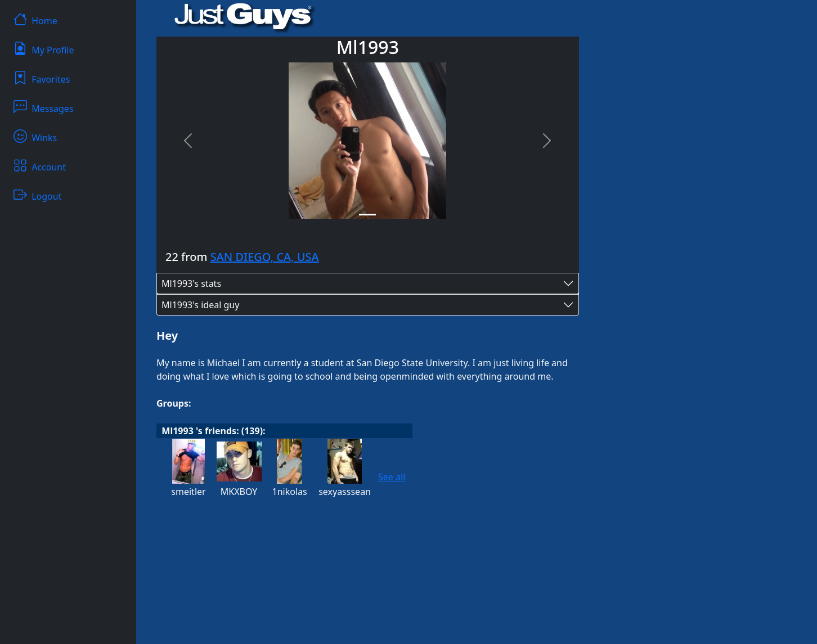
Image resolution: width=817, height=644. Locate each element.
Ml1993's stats (191, 283)
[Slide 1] (367, 215)
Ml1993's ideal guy (200, 305)
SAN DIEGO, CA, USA (265, 257)
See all (392, 477)
